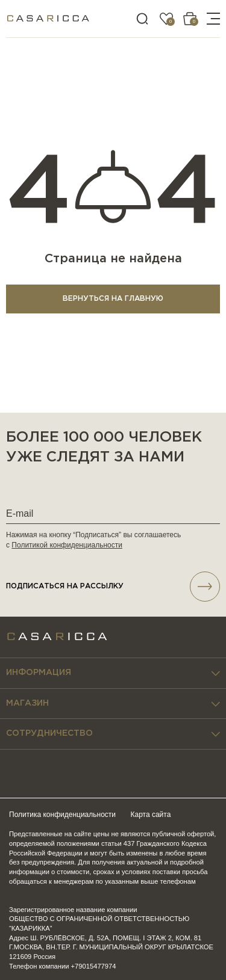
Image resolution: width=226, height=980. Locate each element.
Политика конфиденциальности (62, 815)
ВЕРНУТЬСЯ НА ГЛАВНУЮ (113, 299)
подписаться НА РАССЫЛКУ (113, 587)
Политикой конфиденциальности (67, 545)
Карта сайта (150, 815)
